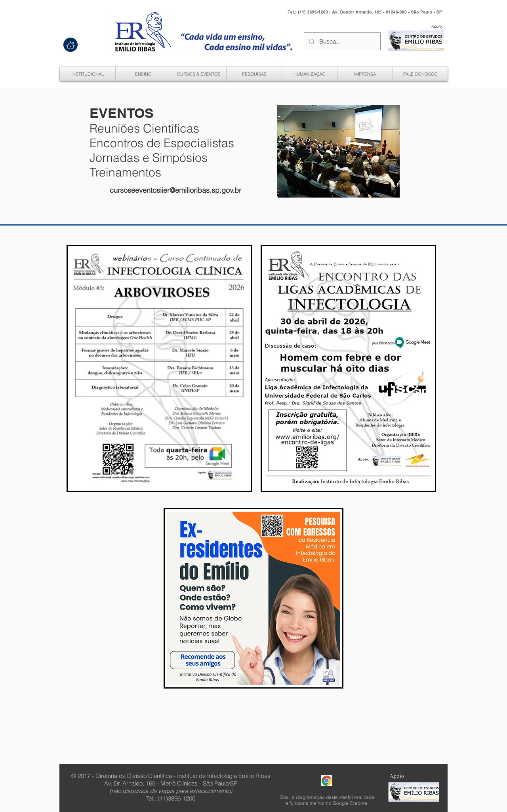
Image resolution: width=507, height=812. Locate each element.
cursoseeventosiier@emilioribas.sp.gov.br (175, 190)
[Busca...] (341, 41)
